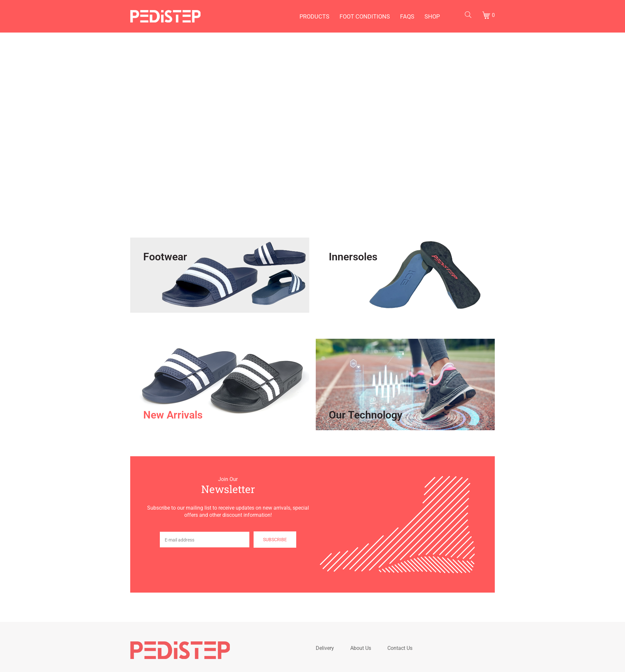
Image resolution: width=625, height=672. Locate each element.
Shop (432, 16)
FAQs (407, 16)
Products (314, 16)
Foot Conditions (365, 16)
